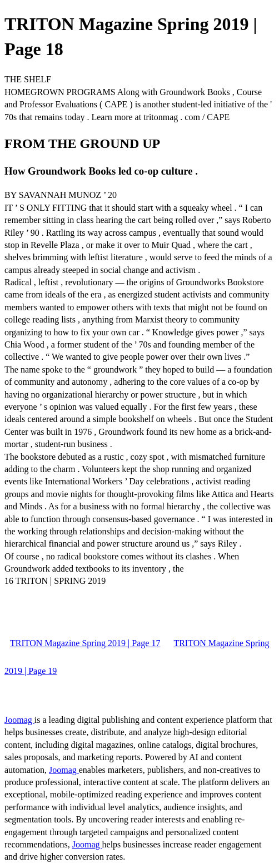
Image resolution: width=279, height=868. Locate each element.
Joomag (19, 720)
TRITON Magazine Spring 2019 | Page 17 (85, 643)
